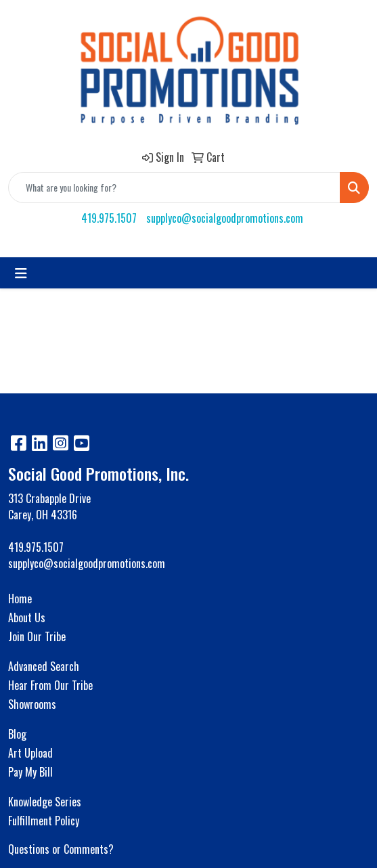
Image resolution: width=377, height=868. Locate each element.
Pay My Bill (30, 772)
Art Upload (30, 753)
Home (20, 599)
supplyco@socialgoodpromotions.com (225, 218)
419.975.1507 (109, 218)
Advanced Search (44, 666)
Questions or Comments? (61, 849)
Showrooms (32, 704)
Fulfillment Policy (44, 821)
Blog (17, 734)
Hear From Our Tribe (50, 685)
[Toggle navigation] (21, 273)
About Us (27, 617)
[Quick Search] (174, 188)
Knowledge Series (45, 802)
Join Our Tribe (37, 636)
